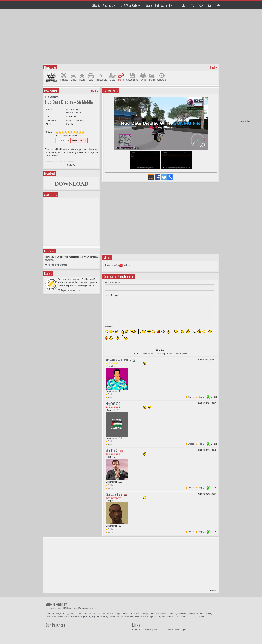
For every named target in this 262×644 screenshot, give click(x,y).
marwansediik (205, 614)
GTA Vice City (130, 5)
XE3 (193, 617)
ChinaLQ (64, 614)
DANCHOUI (87, 614)
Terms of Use (159, 630)
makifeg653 (193, 614)
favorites (49, 260)
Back (213, 67)
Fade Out (72, 165)
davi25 (97, 614)
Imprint (184, 630)
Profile (109, 394)
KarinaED (172, 614)
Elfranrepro (106, 614)
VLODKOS (177, 617)
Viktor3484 (166, 617)
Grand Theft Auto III (159, 5)
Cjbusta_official (114, 494)
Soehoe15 (134, 617)
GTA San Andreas (104, 5)
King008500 (113, 404)
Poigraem (96, 617)
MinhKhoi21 (112, 451)
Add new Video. (117, 265)
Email (79, 113)
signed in (166, 354)
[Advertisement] (236, 65)
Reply (201, 397)
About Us (136, 630)
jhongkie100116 (150, 614)
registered (152, 354)
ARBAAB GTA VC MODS (118, 360)
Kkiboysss (182, 614)
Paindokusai (77, 617)
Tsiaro (158, 617)
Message (110, 397)
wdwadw (187, 617)
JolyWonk (162, 614)
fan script (116, 614)
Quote (191, 397)
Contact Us (147, 630)
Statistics (79, 120)
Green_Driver (136, 614)
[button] (184, 5)
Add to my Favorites (56, 265)
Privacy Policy (173, 630)
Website (70, 113)
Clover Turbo (75, 614)
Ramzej (105, 617)
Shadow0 (125, 617)
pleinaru (87, 617)
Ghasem (125, 614)
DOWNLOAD (72, 184)
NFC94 (67, 617)
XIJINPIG (201, 617)
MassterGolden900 (54, 617)
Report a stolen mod (69, 290)
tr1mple (151, 617)
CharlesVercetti (52, 614)
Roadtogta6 (114, 617)
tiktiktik (143, 617)
